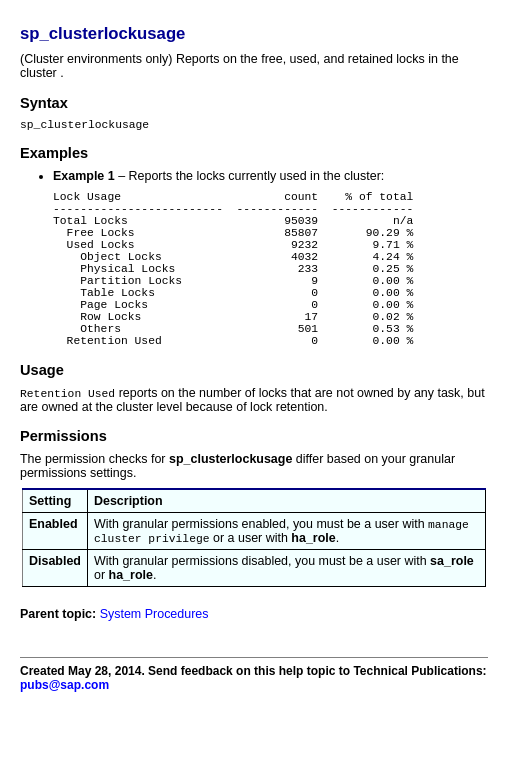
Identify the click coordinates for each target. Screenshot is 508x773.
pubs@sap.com (64, 730)
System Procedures (154, 659)
